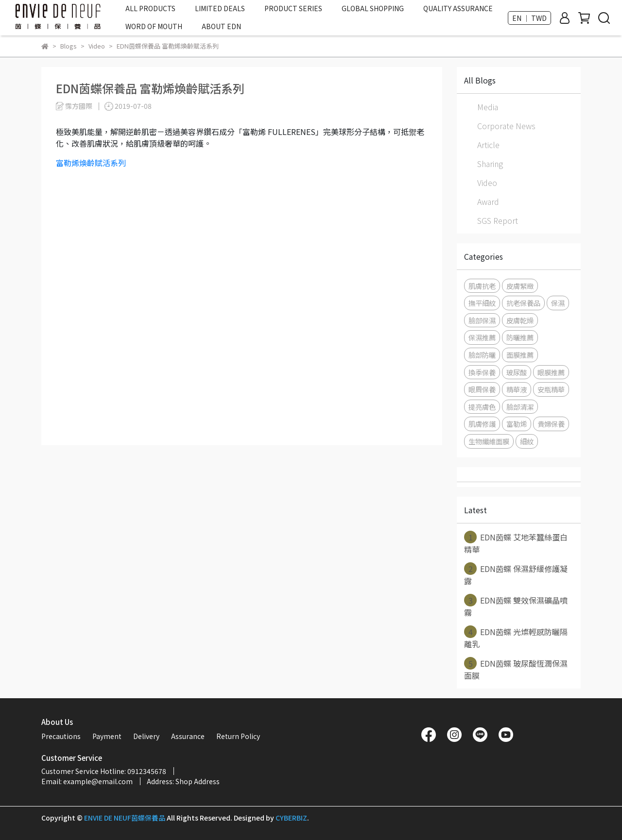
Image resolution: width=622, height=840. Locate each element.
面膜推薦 (520, 355)
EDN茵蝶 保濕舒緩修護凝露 (516, 574)
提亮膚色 (482, 407)
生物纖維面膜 (489, 441)
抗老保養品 (523, 303)
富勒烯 (517, 424)
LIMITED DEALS (220, 8)
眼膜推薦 (551, 372)
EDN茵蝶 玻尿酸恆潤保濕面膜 (516, 669)
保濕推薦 (482, 337)
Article (488, 145)
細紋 (527, 441)
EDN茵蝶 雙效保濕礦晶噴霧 (516, 606)
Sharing (490, 164)
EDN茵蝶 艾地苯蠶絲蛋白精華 (516, 543)
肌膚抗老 (482, 286)
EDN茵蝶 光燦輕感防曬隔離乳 (516, 638)
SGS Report (498, 220)
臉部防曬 (482, 355)
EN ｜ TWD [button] (529, 18)
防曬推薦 (520, 337)
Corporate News (506, 126)
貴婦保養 (551, 424)
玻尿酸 (517, 372)
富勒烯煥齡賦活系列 (91, 163)
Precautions (61, 736)
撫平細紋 (482, 303)
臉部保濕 (482, 320)
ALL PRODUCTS (150, 8)
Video (487, 183)
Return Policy (238, 736)
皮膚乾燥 (520, 320)
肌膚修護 (482, 424)
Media (488, 107)
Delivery (146, 736)
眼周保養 (482, 389)
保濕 (558, 303)
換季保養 (482, 372)
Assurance (188, 736)
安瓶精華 (551, 389)
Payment (107, 736)
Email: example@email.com (87, 781)
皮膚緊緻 (520, 286)
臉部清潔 (520, 407)
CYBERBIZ (291, 818)
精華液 (517, 389)
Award (488, 202)
